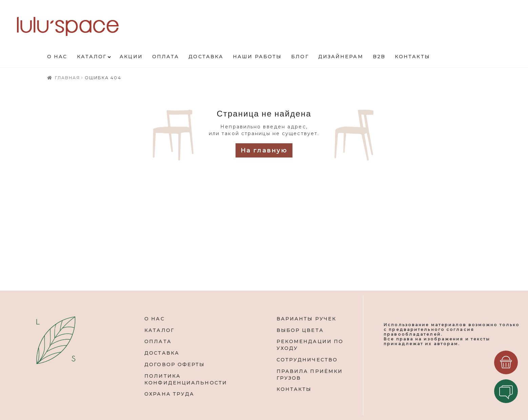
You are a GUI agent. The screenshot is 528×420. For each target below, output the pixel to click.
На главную (264, 150)
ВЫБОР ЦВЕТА (300, 330)
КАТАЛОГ (159, 330)
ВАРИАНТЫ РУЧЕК (306, 319)
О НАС (155, 319)
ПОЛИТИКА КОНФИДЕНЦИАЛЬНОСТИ (186, 379)
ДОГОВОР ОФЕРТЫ (175, 364)
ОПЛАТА (158, 341)
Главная (68, 78)
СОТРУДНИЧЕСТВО (307, 360)
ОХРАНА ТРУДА (169, 394)
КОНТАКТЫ (294, 389)
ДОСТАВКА (162, 353)
